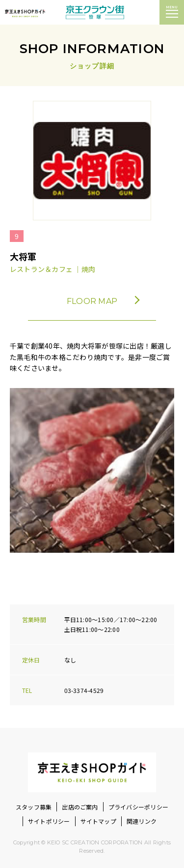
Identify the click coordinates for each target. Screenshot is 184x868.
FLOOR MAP (103, 301)
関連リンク (142, 821)
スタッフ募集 (34, 807)
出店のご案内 (80, 807)
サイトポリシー (49, 821)
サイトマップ (98, 821)
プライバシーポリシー (138, 807)
